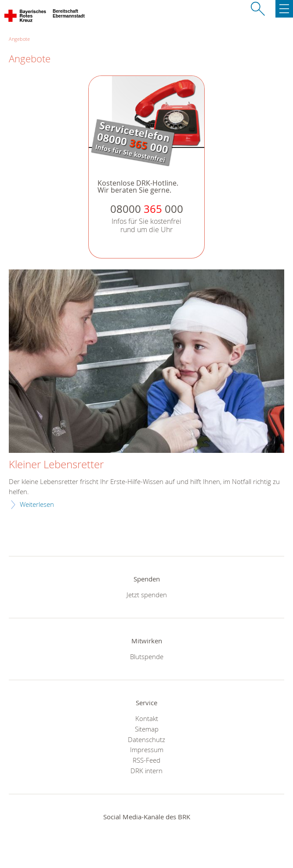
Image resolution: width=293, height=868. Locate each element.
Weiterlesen (37, 504)
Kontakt (147, 718)
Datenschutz (146, 739)
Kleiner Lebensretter (56, 465)
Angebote (19, 39)
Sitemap (147, 729)
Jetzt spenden (147, 595)
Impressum (147, 750)
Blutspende (147, 656)
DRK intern (146, 771)
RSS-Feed (146, 760)
